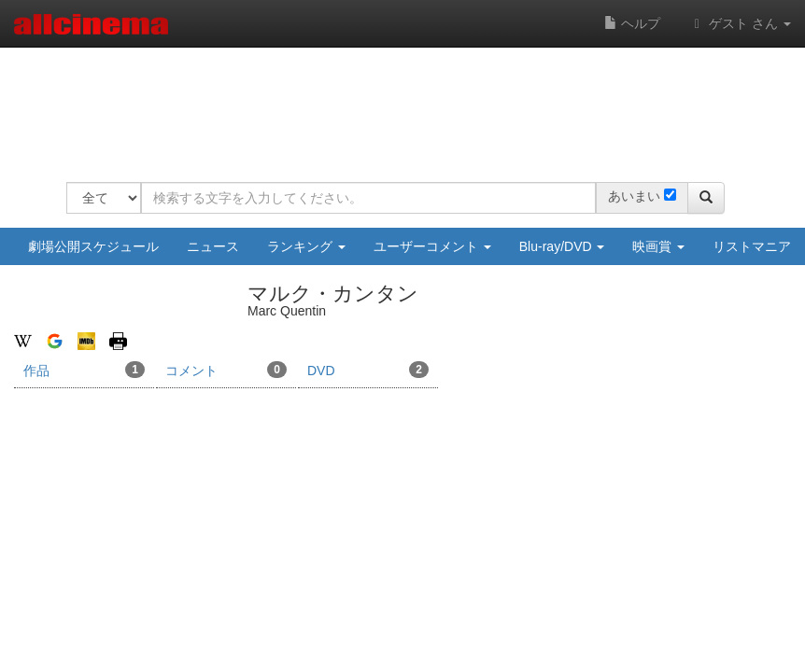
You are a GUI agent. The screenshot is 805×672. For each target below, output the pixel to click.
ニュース (213, 246)
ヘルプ (632, 23)
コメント (226, 370)
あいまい (634, 196)
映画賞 (658, 246)
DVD (368, 370)
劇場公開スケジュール (93, 246)
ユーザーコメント (432, 246)
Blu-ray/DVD (562, 246)
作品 (84, 370)
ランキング (306, 246)
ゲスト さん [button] (740, 23)
